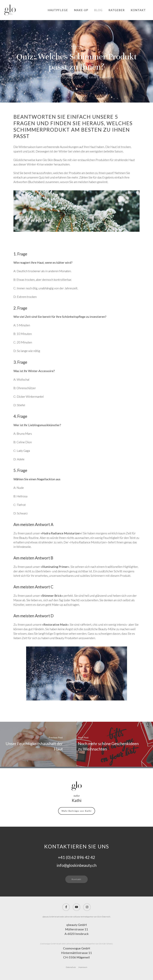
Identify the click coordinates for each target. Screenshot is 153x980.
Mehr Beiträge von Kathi (77, 811)
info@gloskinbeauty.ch (77, 865)
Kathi (46, 77)
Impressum (83, 967)
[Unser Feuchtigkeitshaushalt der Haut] (38, 744)
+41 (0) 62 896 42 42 (77, 857)
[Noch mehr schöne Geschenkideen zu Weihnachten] (115, 744)
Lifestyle (76, 46)
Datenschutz (71, 967)
